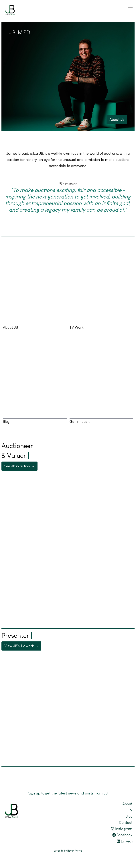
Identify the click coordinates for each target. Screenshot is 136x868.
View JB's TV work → (21, 646)
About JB (117, 119)
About (127, 804)
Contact (126, 823)
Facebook (122, 835)
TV (130, 810)
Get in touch (101, 386)
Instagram (122, 829)
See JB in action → (19, 466)
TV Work (101, 292)
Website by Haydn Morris (68, 851)
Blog (35, 386)
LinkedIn (126, 841)
